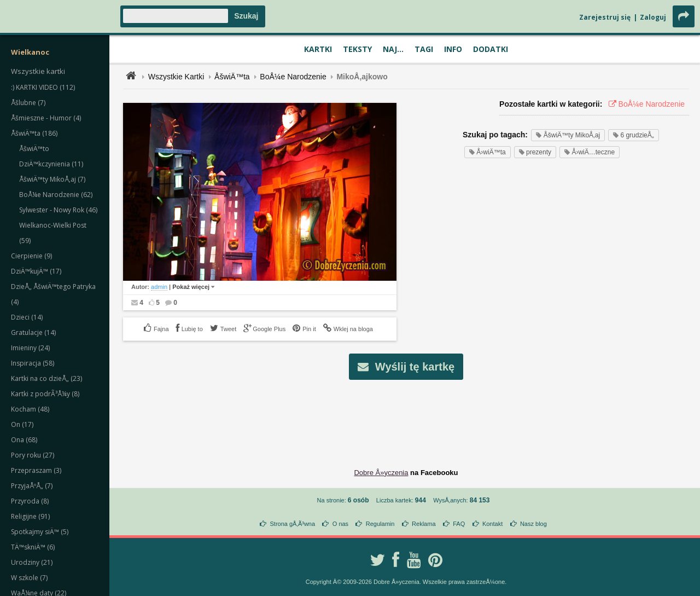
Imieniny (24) (30, 348)
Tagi (424, 49)
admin (159, 287)
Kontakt (492, 524)
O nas (340, 524)
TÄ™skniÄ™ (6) (33, 547)
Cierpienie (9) (31, 256)
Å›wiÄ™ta (488, 152)
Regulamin (380, 524)
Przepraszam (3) (36, 470)
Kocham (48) (30, 409)
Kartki (318, 49)
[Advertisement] (406, 415)
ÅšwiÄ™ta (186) (34, 133)
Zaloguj (653, 17)
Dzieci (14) (27, 317)
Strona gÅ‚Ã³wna (293, 524)
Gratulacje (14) (33, 332)
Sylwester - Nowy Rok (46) (58, 210)
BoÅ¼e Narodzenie (293, 77)
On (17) (22, 424)
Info (453, 49)
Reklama (424, 524)
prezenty (535, 152)
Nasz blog (533, 524)
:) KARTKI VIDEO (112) (43, 87)
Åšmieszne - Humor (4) (46, 118)
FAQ (459, 524)
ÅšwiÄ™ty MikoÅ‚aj (568, 135)
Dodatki (491, 49)
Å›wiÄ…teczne (590, 152)
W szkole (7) (29, 578)
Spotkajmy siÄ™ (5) (40, 532)
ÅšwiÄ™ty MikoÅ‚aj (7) (52, 179)
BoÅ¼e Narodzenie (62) (56, 195)
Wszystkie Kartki (176, 77)
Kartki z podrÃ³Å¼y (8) (45, 394)
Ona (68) (24, 440)
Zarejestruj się (605, 17)
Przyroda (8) (30, 501)
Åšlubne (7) (28, 103)
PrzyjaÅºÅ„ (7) (32, 486)
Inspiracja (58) (33, 363)
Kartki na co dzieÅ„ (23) (46, 378)
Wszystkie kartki (38, 71)
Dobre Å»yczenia (381, 473)
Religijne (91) (30, 516)
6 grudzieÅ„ (634, 135)
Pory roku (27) (33, 455)
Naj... (393, 49)
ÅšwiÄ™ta (232, 77)
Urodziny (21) (32, 562)
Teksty (357, 49)
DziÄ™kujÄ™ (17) (36, 271)
